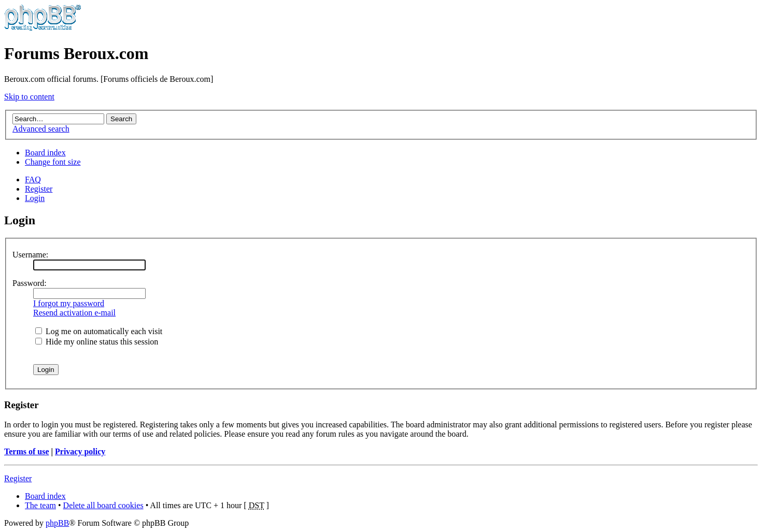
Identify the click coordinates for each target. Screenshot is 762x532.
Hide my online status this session (97, 342)
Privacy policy (80, 451)
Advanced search (41, 129)
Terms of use (27, 451)
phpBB (57, 523)
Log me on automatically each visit (99, 331)
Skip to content (29, 97)
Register (39, 189)
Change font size (53, 162)
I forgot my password (69, 303)
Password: (30, 283)
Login (35, 198)
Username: (30, 255)
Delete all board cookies (103, 505)
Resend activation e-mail (74, 313)
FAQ (33, 179)
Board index (45, 153)
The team (40, 505)
